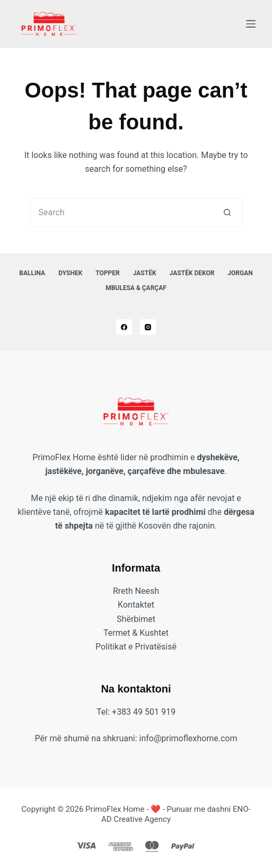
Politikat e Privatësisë (136, 647)
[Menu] (251, 24)
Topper (107, 273)
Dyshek (70, 273)
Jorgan (240, 273)
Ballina (32, 273)
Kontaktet (136, 605)
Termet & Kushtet (136, 633)
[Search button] (228, 212)
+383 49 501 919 (144, 712)
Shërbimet (136, 619)
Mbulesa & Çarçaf (136, 288)
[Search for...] (122, 212)
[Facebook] (124, 327)
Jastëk (145, 273)
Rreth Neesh (136, 591)
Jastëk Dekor (192, 273)
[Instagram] (148, 327)
